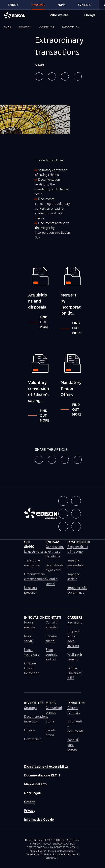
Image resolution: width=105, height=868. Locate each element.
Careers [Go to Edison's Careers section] (13, 5)
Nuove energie (30, 625)
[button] (39, 76)
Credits (30, 802)
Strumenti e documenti (75, 726)
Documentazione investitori (36, 719)
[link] (11, 27)
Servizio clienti (51, 638)
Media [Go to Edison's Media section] (62, 5)
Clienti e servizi (52, 581)
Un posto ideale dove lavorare (74, 638)
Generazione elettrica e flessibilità (55, 552)
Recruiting (75, 622)
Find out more (39, 322)
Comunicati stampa (54, 710)
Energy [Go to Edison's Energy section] (90, 15)
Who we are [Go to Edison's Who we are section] (59, 15)
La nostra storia (35, 552)
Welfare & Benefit (75, 657)
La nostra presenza (31, 590)
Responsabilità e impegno (78, 549)
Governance (33, 739)
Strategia (31, 708)
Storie (50, 721)
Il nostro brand (51, 733)
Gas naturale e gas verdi (55, 568)
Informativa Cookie (39, 820)
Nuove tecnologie (32, 652)
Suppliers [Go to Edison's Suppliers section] (84, 5)
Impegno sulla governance (77, 590)
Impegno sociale (74, 576)
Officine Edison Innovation (32, 668)
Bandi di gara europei (73, 745)
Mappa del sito (35, 784)
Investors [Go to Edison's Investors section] (38, 5)
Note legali (32, 793)
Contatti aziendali (52, 625)
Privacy (30, 811)
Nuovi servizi (29, 638)
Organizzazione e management (35, 576)
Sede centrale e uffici (52, 655)
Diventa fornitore (74, 710)
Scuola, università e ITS (74, 673)
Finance (30, 730)
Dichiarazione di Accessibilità (46, 767)
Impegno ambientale (75, 563)
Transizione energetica (32, 563)
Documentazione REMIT (42, 775)
